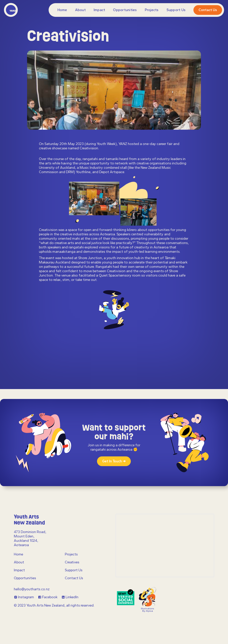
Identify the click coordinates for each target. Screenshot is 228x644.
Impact (99, 10)
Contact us (208, 10)
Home (62, 10)
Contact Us (74, 578)
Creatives (72, 562)
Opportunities (125, 10)
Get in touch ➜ (114, 461)
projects (152, 10)
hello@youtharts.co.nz (32, 589)
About (80, 10)
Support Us (176, 10)
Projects (71, 554)
